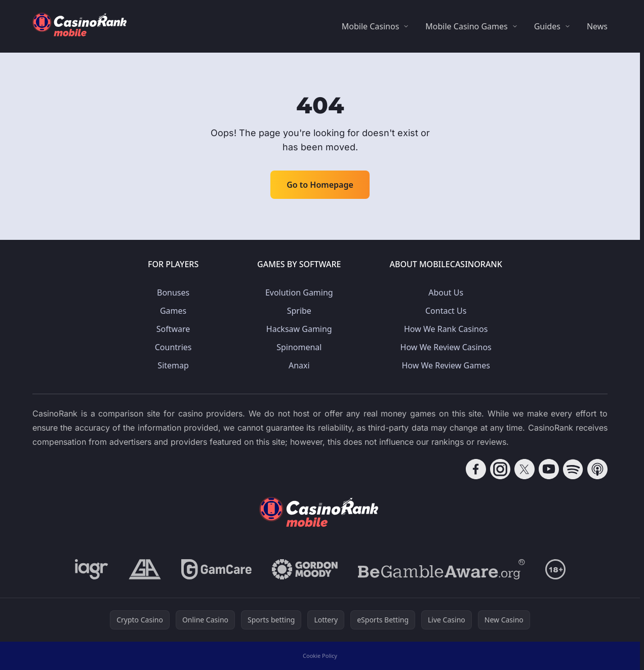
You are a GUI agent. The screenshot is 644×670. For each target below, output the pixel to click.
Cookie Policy (320, 656)
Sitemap (173, 365)
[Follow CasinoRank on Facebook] (476, 469)
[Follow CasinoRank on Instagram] (500, 469)
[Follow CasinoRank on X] (525, 469)
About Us (446, 292)
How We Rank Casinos (446, 329)
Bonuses (173, 292)
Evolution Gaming (299, 292)
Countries (173, 347)
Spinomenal (299, 347)
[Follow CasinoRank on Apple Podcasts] (597, 469)
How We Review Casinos (446, 347)
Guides (547, 26)
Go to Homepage (320, 185)
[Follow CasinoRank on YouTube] (549, 469)
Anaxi (299, 365)
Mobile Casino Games (466, 26)
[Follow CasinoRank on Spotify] (573, 469)
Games (173, 311)
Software (173, 329)
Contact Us (446, 311)
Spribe (299, 311)
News (597, 26)
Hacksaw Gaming (299, 329)
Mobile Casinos (371, 26)
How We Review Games (446, 365)
